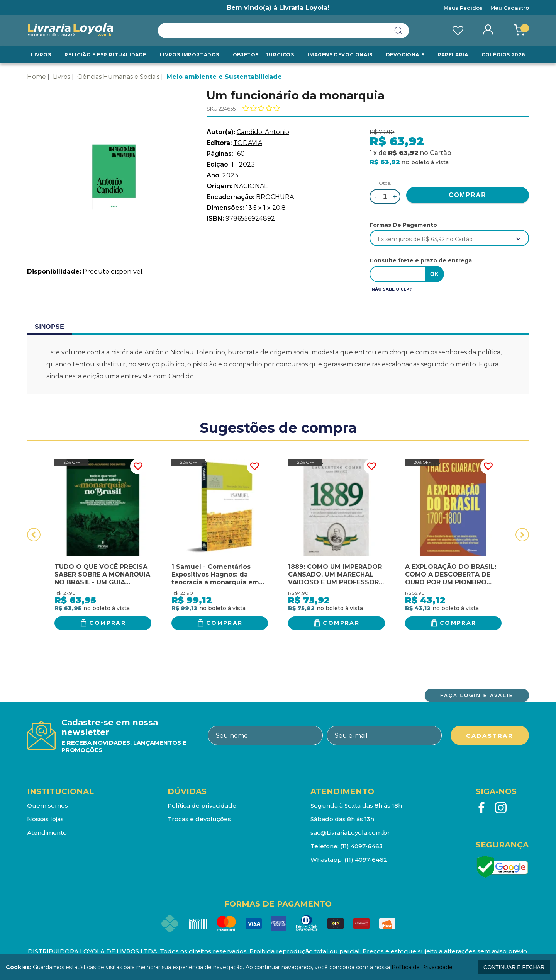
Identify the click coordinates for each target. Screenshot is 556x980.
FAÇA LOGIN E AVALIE (477, 695)
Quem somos (47, 806)
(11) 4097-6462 (366, 860)
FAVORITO (138, 466)
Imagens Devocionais (340, 55)
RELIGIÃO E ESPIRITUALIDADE (105, 55)
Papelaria (453, 55)
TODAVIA (248, 143)
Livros (41, 55)
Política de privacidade (202, 806)
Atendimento (47, 833)
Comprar (108, 623)
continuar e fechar (514, 967)
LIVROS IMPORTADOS (190, 55)
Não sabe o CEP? (392, 289)
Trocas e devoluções (199, 819)
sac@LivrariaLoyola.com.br (350, 833)
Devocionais (405, 55)
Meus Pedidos (463, 8)
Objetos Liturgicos (264, 55)
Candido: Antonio (263, 132)
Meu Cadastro (510, 8)
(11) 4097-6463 (361, 846)
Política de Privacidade (422, 967)
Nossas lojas (45, 819)
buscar (398, 31)
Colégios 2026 (503, 55)
